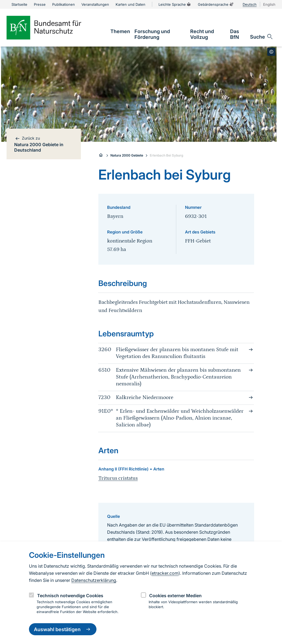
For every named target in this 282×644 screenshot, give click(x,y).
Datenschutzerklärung (94, 580)
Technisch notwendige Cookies (70, 596)
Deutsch (250, 4)
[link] (120, 31)
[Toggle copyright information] (271, 52)
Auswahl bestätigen (63, 629)
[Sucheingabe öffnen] (262, 37)
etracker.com (165, 573)
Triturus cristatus (118, 478)
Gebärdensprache (216, 4)
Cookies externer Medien (175, 596)
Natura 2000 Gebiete (127, 155)
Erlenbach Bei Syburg (167, 155)
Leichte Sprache (175, 4)
